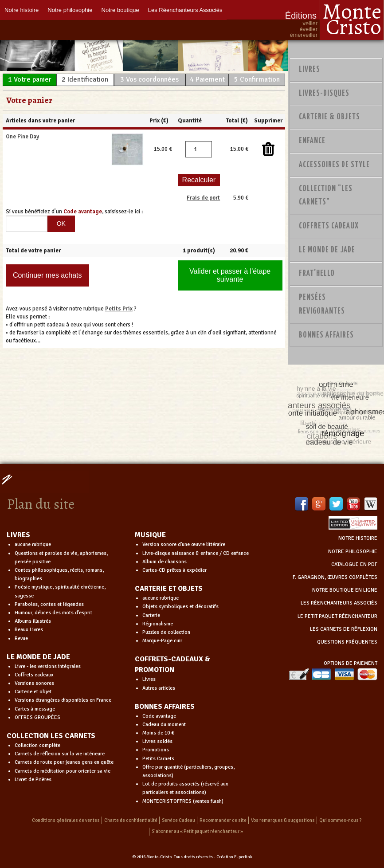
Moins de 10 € (158, 733)
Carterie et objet (33, 692)
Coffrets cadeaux (34, 675)
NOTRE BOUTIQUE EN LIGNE (345, 590)
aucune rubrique (33, 544)
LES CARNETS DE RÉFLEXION (344, 629)
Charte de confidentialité (131, 820)
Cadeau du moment (164, 725)
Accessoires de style (334, 165)
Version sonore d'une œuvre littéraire (184, 544)
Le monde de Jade (327, 250)
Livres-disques (324, 94)
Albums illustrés (33, 621)
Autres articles (159, 688)
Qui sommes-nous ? (341, 820)
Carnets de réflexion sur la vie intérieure (60, 754)
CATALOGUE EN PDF (354, 564)
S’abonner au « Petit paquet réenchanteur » (197, 831)
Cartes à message (35, 709)
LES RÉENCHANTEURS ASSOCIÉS (339, 603)
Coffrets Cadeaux (329, 226)
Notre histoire (22, 10)
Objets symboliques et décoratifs (180, 607)
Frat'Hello (317, 274)
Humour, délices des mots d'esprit (53, 613)
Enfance (312, 141)
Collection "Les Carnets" (326, 196)
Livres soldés (157, 741)
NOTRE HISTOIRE (358, 538)
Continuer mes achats (47, 275)
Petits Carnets (158, 759)
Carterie (151, 615)
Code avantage (159, 716)
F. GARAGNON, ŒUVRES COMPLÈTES (335, 577)
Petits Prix (119, 309)
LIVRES (18, 535)
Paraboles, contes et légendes (49, 604)
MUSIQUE (150, 535)
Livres (310, 70)
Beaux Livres (29, 630)
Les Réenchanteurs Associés (185, 10)
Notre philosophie (70, 10)
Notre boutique (120, 10)
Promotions (156, 750)
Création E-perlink (234, 857)
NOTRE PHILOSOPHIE (353, 552)
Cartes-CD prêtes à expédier (174, 570)
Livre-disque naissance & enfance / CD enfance (196, 553)
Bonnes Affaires (326, 335)
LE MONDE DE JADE (38, 657)
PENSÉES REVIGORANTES (322, 304)
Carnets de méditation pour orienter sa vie (63, 771)
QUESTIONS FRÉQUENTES (347, 642)
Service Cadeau (178, 820)
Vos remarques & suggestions (283, 820)
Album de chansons (165, 562)
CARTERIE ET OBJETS (169, 589)
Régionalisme (158, 624)
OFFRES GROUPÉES (37, 717)
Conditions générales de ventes (66, 820)
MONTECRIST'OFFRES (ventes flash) (183, 801)
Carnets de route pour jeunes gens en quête (64, 762)
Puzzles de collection (166, 632)
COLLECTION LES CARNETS (51, 736)
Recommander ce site (223, 820)
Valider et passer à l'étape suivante (230, 275)
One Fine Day (22, 137)
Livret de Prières (33, 780)
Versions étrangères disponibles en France (63, 700)
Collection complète (37, 745)
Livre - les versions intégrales (48, 666)
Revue (21, 638)
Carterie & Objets (329, 117)
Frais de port (203, 198)
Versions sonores (34, 683)
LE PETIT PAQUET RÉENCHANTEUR (337, 616)
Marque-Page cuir (162, 641)
